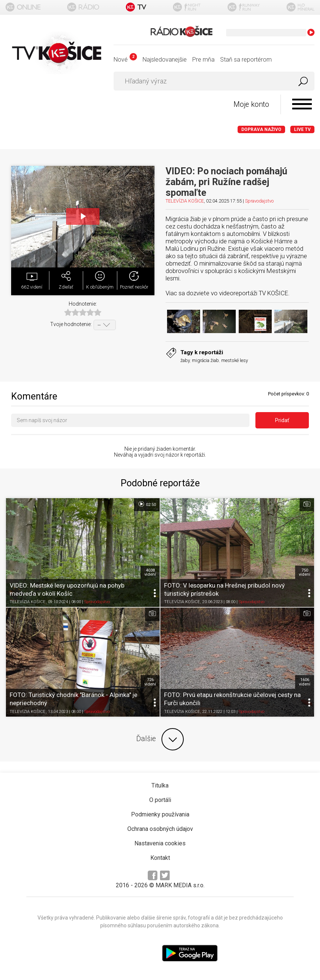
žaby (185, 360)
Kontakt (160, 858)
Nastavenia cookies (160, 843)
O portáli (160, 800)
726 (150, 682)
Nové (125, 60)
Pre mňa (203, 60)
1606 (305, 682)
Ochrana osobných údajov (160, 829)
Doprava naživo (261, 129)
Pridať (282, 420)
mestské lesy (235, 360)
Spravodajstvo (259, 201)
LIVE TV (302, 129)
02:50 (147, 504)
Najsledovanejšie (165, 60)
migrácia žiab (205, 360)
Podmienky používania (160, 814)
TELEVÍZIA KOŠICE (185, 201)
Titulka (160, 785)
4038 (150, 572)
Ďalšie (160, 739)
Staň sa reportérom (246, 60)
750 (305, 572)
